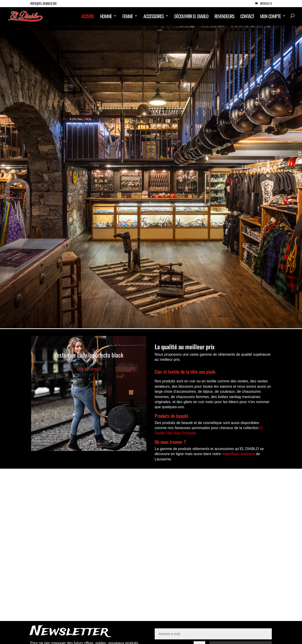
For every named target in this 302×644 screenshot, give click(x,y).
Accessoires (154, 17)
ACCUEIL (88, 17)
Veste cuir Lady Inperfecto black (89, 355)
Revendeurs (224, 17)
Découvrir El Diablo (191, 17)
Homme (106, 17)
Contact (247, 17)
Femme (128, 17)
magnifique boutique (238, 454)
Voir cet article (89, 369)
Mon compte (270, 17)
